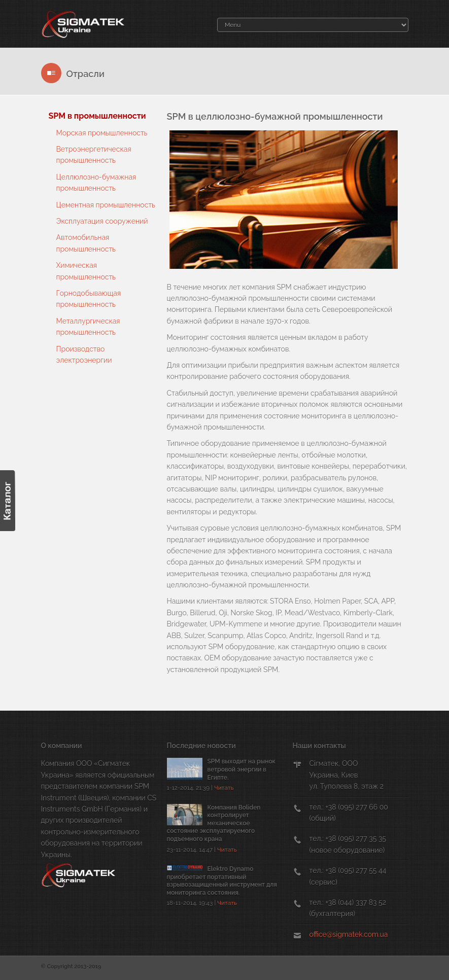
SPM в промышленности (97, 116)
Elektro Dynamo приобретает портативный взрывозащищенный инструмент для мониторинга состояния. (222, 881)
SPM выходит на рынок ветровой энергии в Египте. (242, 769)
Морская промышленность (102, 133)
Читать (224, 788)
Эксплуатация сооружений (102, 221)
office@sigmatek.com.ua (349, 934)
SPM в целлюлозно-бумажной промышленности (275, 116)
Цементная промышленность (106, 205)
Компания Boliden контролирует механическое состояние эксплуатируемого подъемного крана (214, 823)
